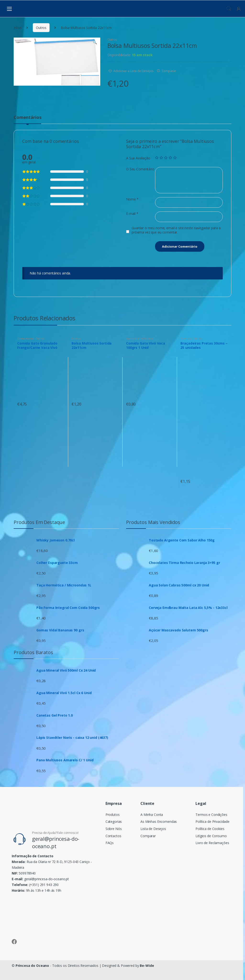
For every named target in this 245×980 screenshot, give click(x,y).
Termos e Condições (211, 815)
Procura (229, 9)
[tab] (27, 119)
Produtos (113, 815)
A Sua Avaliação (138, 158)
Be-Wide (147, 966)
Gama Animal (26, 338)
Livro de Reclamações (212, 843)
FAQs (110, 843)
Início (18, 28)
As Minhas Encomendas (159, 821)
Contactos (113, 836)
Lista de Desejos (153, 829)
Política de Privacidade (212, 821)
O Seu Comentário (140, 169)
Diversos (186, 338)
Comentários (27, 118)
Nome (132, 199)
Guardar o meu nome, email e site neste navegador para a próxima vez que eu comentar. (176, 230)
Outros (41, 28)
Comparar (169, 71)
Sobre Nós (114, 829)
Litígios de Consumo (211, 836)
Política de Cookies (210, 829)
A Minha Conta (152, 815)
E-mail (132, 214)
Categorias (114, 821)
